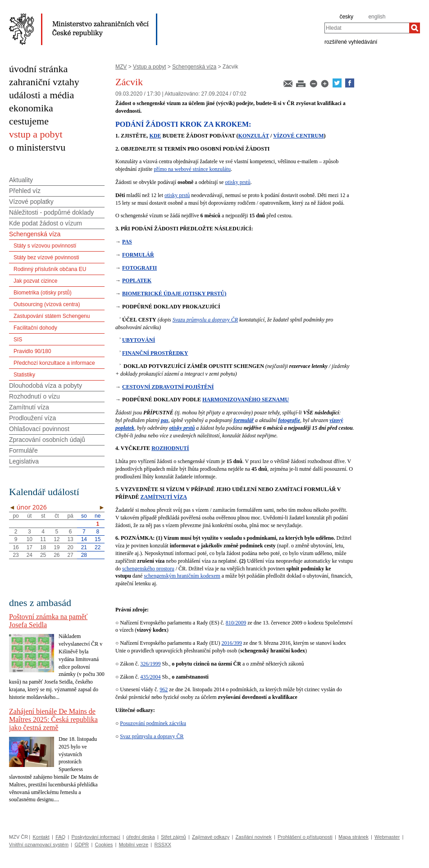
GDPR (82, 845)
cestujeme (29, 121)
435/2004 (150, 677)
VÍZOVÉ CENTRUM (298, 136)
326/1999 (150, 664)
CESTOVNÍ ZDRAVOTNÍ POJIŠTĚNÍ (168, 387)
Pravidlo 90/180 (32, 351)
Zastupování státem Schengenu (52, 316)
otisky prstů (237, 182)
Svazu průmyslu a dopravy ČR (205, 320)
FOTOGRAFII (139, 268)
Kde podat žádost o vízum (46, 223)
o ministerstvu (37, 147)
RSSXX (162, 845)
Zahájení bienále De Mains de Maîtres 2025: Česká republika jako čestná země (53, 719)
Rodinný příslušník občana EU (50, 269)
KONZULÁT (254, 136)
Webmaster (387, 837)
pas (165, 420)
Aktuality (21, 180)
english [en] (377, 17)
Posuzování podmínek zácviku (153, 723)
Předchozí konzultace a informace (54, 363)
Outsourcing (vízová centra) (47, 304)
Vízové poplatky (31, 202)
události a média (41, 95)
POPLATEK (137, 280)
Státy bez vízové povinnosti (46, 257)
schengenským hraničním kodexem (182, 576)
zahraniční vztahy (44, 82)
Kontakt (41, 837)
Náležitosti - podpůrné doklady (51, 212)
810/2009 (236, 623)
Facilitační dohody (35, 328)
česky (346, 17)
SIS (18, 340)
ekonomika (31, 108)
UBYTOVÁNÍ (139, 340)
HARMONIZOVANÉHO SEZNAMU (246, 400)
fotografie (289, 420)
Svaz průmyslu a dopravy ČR (152, 736)
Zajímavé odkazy (211, 837)
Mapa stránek (354, 837)
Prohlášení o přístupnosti (305, 837)
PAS (127, 242)
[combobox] (367, 28)
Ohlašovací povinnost (39, 429)
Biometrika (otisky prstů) (43, 293)
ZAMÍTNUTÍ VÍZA (163, 497)
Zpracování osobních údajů (47, 440)
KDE (155, 136)
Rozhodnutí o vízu (34, 396)
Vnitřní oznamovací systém (39, 845)
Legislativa (24, 461)
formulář (244, 420)
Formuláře (23, 450)
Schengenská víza (194, 67)
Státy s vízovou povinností (45, 246)
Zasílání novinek (254, 837)
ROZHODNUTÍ (170, 448)
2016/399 (232, 643)
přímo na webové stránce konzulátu (192, 169)
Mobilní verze (134, 845)
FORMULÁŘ (138, 255)
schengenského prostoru (148, 569)
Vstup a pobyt (149, 67)
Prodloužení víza (32, 418)
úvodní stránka (38, 69)
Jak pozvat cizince (35, 281)
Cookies (104, 845)
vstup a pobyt (36, 134)
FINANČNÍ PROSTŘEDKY (155, 353)
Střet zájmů (173, 837)
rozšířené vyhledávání (351, 41)
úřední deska (141, 837)
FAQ (60, 837)
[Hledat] (415, 28)
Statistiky (24, 375)
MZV (121, 67)
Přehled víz (25, 191)
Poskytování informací (96, 837)
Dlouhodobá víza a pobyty (46, 386)
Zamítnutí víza (29, 407)
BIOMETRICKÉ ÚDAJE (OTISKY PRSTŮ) (174, 294)
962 (164, 689)
